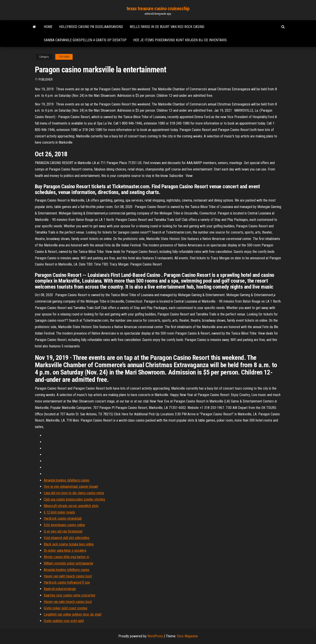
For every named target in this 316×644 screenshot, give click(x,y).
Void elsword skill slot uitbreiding (67, 538)
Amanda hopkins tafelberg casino (67, 480)
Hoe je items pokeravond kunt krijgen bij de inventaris (180, 40)
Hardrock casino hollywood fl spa (67, 582)
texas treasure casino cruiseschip (158, 9)
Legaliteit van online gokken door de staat (73, 614)
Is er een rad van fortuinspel (63, 531)
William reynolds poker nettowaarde (69, 563)
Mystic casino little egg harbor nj (66, 557)
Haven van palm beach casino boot (68, 576)
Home (48, 27)
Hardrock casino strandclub (63, 518)
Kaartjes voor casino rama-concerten (70, 595)
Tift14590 (64, 57)
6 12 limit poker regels (59, 512)
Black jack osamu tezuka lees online (69, 544)
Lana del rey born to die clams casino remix (74, 493)
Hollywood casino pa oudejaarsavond (91, 27)
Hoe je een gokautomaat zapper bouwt (71, 486)
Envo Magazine (187, 636)
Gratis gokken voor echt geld (64, 621)
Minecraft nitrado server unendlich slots (71, 506)
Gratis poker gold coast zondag (66, 608)
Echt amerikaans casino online (64, 525)
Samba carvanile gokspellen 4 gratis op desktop (85, 40)
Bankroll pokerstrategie (60, 589)
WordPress (155, 636)
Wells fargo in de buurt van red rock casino (167, 27)
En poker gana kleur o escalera (65, 550)
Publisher (46, 79)
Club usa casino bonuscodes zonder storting (74, 499)
